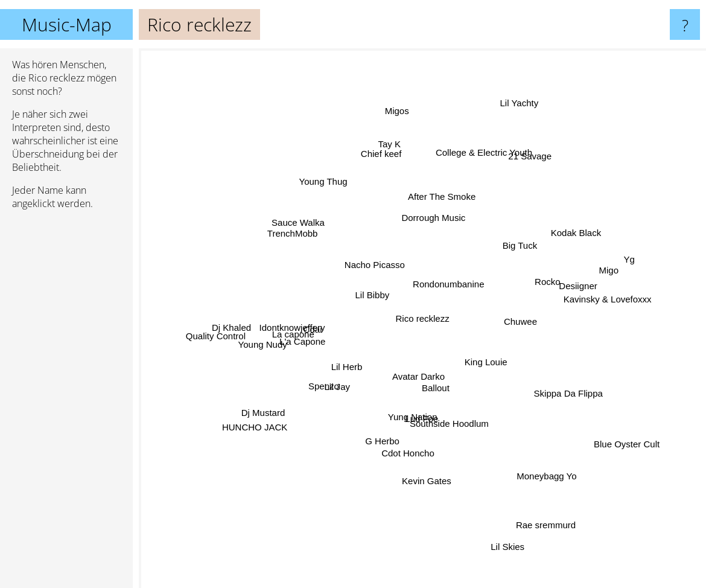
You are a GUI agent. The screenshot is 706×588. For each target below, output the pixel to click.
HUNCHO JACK (262, 434)
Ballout (445, 387)
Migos (395, 93)
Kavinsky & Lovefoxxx (589, 305)
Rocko (550, 277)
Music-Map (67, 24)
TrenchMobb (303, 240)
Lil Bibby (382, 278)
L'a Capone (301, 340)
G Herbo (379, 453)
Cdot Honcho (417, 456)
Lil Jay (341, 393)
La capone (290, 328)
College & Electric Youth (474, 169)
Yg (631, 260)
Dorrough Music (427, 222)
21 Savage (545, 142)
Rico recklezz (423, 318)
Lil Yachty (523, 88)
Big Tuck (526, 243)
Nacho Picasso (378, 265)
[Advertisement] (66, 404)
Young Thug (309, 177)
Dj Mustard (273, 411)
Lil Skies (505, 557)
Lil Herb (345, 366)
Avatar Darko (420, 378)
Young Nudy (254, 361)
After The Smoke (442, 204)
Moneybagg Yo (552, 495)
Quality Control (219, 342)
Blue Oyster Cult (604, 431)
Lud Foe (439, 420)
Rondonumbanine (458, 280)
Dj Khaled (230, 328)
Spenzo (321, 389)
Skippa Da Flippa (555, 404)
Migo (603, 283)
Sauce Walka (286, 219)
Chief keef (383, 134)
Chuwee (513, 320)
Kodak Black (596, 228)
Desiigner (572, 292)
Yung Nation (411, 416)
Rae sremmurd (554, 530)
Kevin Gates (424, 476)
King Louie (493, 354)
